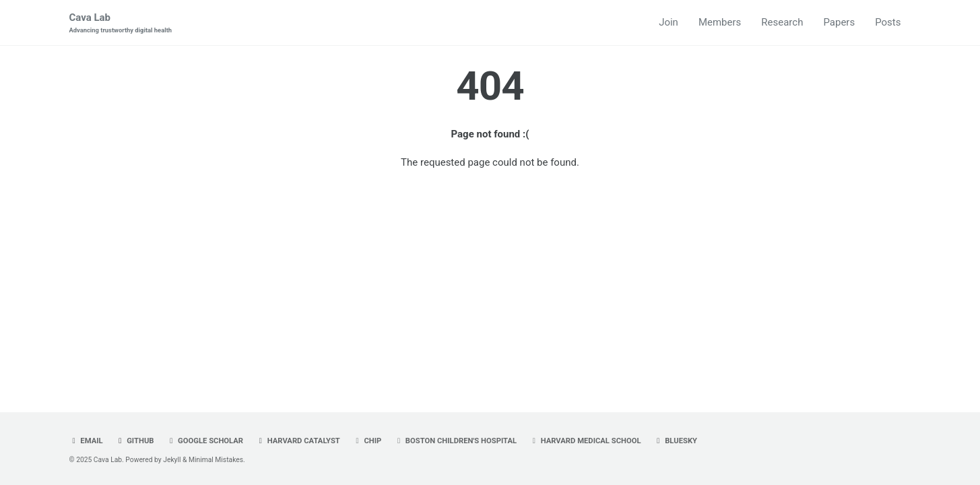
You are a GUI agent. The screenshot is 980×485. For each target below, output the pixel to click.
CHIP (367, 441)
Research (782, 22)
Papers (839, 22)
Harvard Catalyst (298, 441)
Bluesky (675, 441)
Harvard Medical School (585, 441)
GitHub (134, 441)
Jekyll (172, 460)
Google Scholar (205, 441)
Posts (888, 22)
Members (720, 22)
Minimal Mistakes (216, 460)
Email (86, 441)
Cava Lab (121, 23)
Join (668, 22)
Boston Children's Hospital (455, 441)
